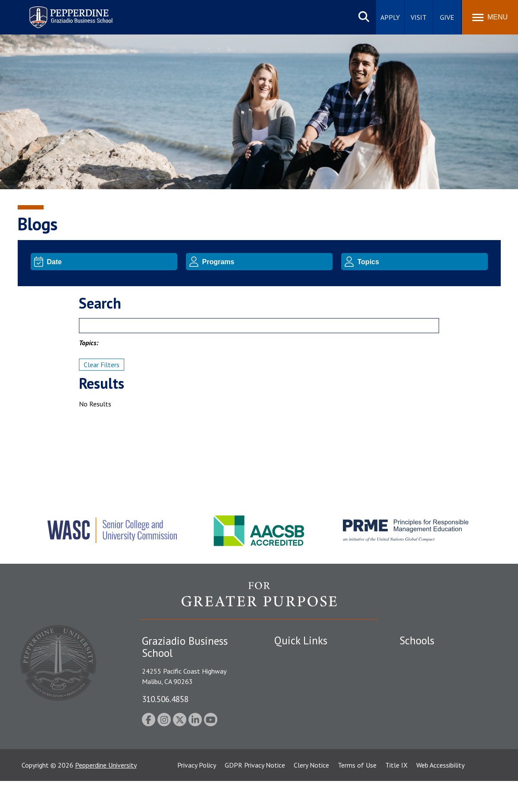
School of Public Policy (433, 725)
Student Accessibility (304, 687)
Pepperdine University (106, 796)
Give (447, 17)
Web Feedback (295, 762)
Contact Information (305, 731)
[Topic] (421, 262)
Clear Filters (102, 365)
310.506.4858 (165, 699)
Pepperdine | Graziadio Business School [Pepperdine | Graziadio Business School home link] (60, 12)
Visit (419, 17)
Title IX (396, 796)
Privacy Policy (197, 796)
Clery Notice (311, 796)
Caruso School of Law (432, 671)
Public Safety (294, 671)
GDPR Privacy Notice (255, 796)
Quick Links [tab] (301, 640)
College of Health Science (437, 740)
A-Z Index (288, 746)
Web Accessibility (440, 796)
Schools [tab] (417, 640)
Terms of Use (357, 796)
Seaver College (421, 656)
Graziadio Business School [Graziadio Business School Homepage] (437, 687)
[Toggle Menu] (490, 17)
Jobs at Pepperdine (301, 716)
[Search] (259, 326)
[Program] (266, 262)
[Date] (111, 262)
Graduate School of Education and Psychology (449, 706)
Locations (289, 656)
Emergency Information (308, 702)
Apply (390, 17)
